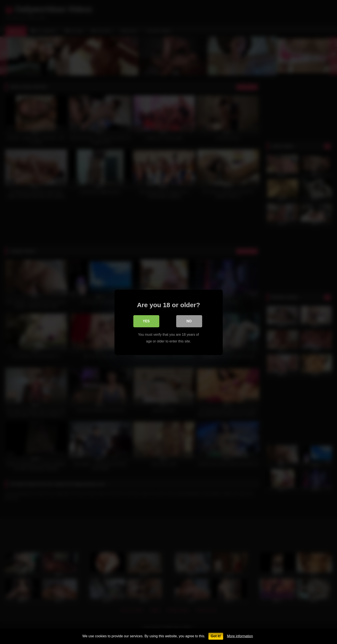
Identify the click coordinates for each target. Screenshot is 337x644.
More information (240, 636)
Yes (146, 321)
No (189, 321)
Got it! (216, 636)
